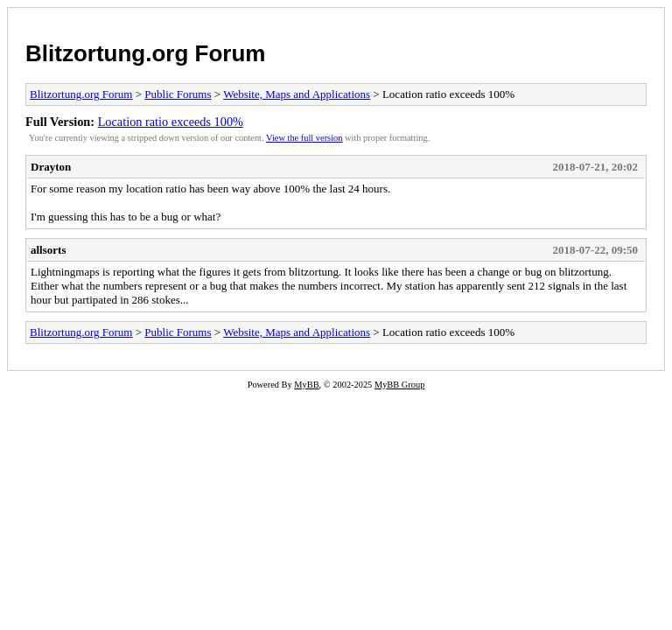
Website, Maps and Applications (297, 94)
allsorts (48, 250)
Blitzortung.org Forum (145, 53)
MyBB (306, 385)
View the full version (304, 138)
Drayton (51, 167)
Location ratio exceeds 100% (171, 122)
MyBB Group (399, 385)
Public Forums (178, 94)
